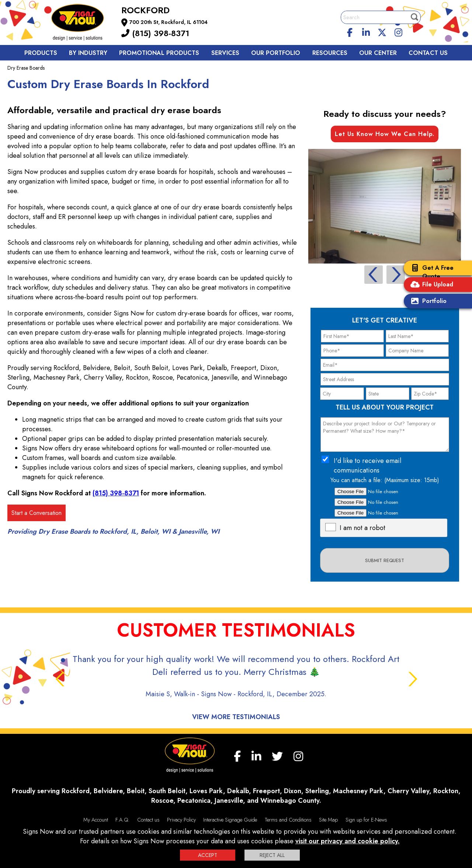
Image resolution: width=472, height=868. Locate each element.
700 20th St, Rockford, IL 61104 (169, 22)
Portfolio (427, 302)
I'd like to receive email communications (367, 466)
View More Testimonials (236, 717)
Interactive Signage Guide (230, 820)
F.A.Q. (122, 820)
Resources (330, 53)
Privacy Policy (181, 820)
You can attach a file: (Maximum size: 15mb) (385, 480)
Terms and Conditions (288, 820)
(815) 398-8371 (155, 33)
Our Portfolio (276, 53)
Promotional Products (159, 53)
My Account (96, 820)
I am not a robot (362, 528)
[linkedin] (366, 31)
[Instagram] (398, 31)
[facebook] (350, 31)
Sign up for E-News (366, 820)
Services (225, 53)
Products (41, 53)
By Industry (88, 53)
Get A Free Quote (431, 272)
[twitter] (382, 31)
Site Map (328, 820)
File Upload (430, 285)
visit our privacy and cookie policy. (348, 841)
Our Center (378, 53)
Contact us (428, 53)
